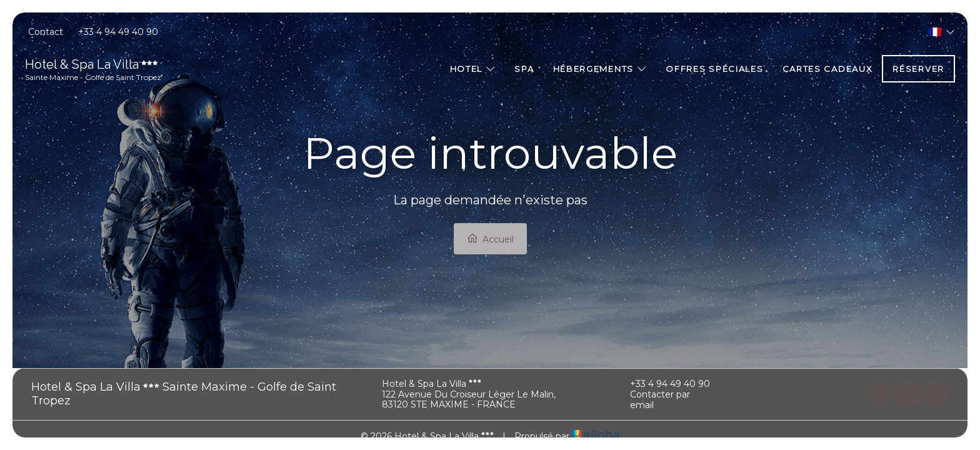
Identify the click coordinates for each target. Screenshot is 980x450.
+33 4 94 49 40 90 (663, 384)
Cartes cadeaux (828, 69)
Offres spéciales (714, 69)
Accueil (490, 239)
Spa (524, 69)
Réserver (918, 69)
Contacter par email (653, 400)
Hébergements (600, 69)
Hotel (473, 69)
